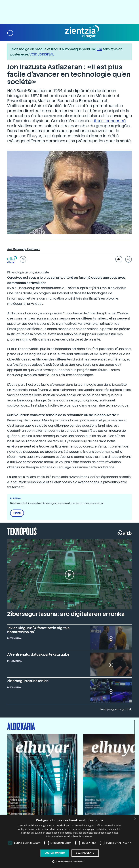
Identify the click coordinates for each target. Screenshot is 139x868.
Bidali (17, 513)
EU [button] (23, 259)
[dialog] (69, 841)
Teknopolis (22, 531)
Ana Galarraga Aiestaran (23, 249)
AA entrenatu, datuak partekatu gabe (38, 654)
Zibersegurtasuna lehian (28, 681)
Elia (99, 49)
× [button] (135, 819)
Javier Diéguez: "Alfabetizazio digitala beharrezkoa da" (38, 630)
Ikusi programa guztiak (116, 709)
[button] (10, 33)
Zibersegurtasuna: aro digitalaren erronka (66, 614)
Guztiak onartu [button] (55, 853)
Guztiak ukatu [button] (85, 853)
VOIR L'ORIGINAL (42, 54)
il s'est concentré (110, 121)
